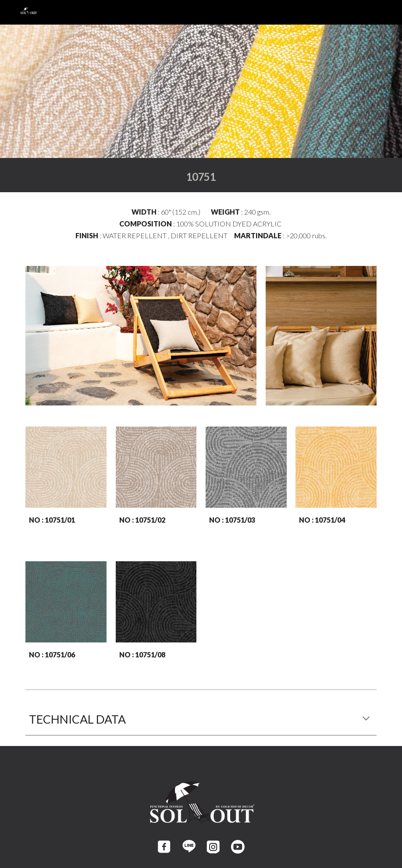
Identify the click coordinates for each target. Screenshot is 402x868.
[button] (366, 719)
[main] (201, 175)
